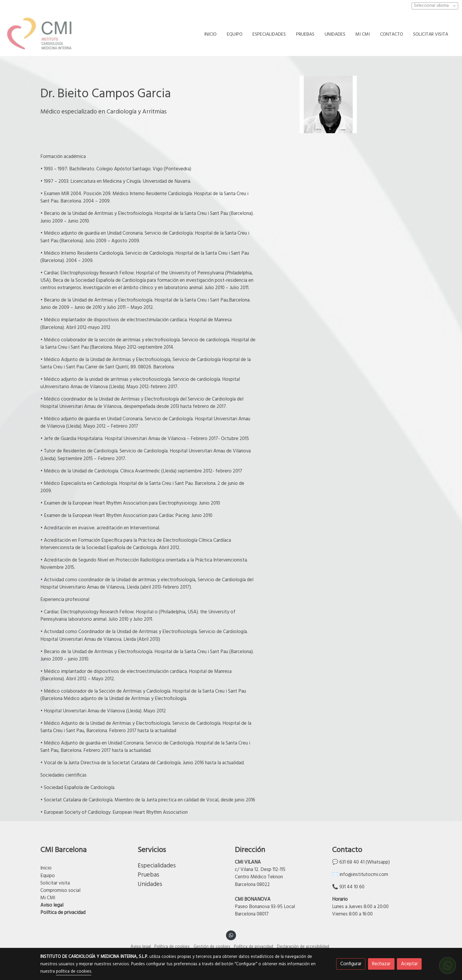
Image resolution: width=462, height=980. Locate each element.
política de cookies (74, 972)
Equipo (48, 876)
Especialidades (157, 866)
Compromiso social (60, 891)
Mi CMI (48, 898)
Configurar (351, 964)
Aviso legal (52, 905)
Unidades (150, 884)
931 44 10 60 (352, 887)
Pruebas (148, 875)
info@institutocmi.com (364, 875)
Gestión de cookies (212, 947)
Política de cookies (172, 947)
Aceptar (409, 964)
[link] (42, 35)
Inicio (46, 868)
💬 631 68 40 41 (348, 862)
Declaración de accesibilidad (303, 947)
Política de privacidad (63, 913)
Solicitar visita (56, 883)
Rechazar (381, 964)
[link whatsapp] (231, 935)
